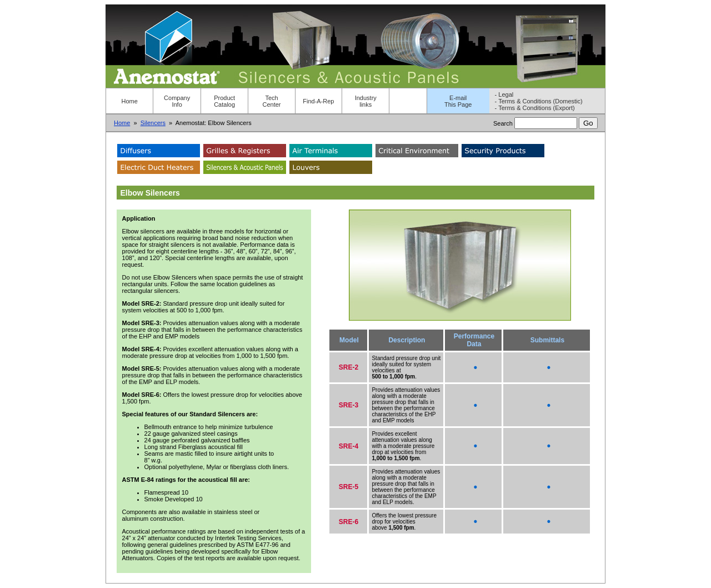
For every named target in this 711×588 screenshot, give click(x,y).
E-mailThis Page (458, 101)
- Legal (504, 94)
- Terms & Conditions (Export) (535, 108)
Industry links (366, 101)
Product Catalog (224, 101)
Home (130, 101)
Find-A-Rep (318, 101)
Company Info (177, 101)
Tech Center (272, 101)
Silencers (153, 123)
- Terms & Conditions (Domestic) (539, 101)
